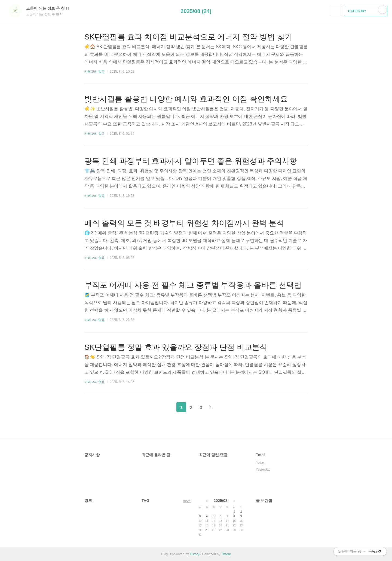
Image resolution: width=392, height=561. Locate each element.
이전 (168, 407)
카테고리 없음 (95, 72)
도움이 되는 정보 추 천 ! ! (50, 8)
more (187, 501)
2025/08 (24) (196, 11)
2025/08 (221, 501)
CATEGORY (366, 11)
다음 (224, 407)
